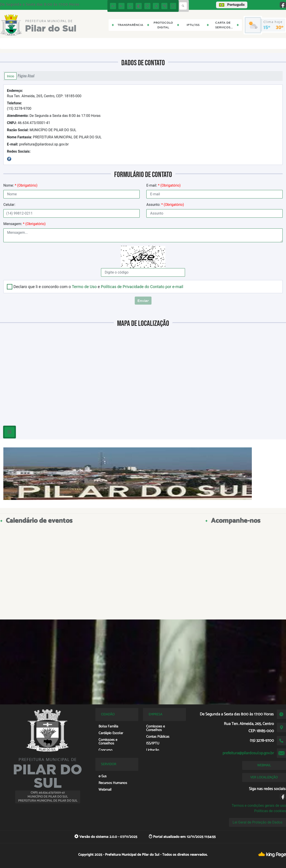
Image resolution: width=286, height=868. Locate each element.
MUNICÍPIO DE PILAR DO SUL (42, 130)
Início (11, 76)
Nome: (20, 185)
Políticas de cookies (270, 811)
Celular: (9, 205)
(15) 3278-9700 (19, 106)
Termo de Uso (84, 287)
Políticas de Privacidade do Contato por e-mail (142, 287)
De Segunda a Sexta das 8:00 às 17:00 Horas (54, 116)
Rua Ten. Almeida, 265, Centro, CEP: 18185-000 (44, 93)
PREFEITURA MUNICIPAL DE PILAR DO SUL (54, 137)
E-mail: (163, 185)
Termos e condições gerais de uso (259, 806)
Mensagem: (24, 224)
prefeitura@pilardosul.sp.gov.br (38, 144)
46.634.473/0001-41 (28, 123)
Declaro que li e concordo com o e (98, 287)
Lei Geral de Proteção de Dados (258, 822)
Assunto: (165, 205)
